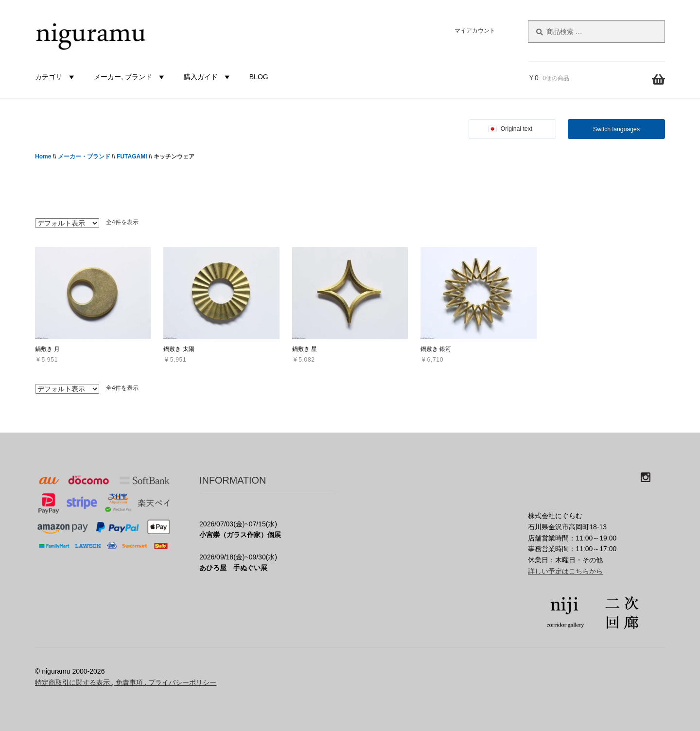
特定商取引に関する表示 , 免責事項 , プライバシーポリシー (126, 682)
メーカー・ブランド (84, 157)
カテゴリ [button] (56, 77)
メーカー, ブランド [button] (130, 77)
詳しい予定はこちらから (565, 571)
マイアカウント (475, 31)
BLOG (259, 77)
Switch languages (616, 129)
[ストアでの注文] (67, 223)
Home (43, 157)
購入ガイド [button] (208, 77)
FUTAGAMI (132, 157)
